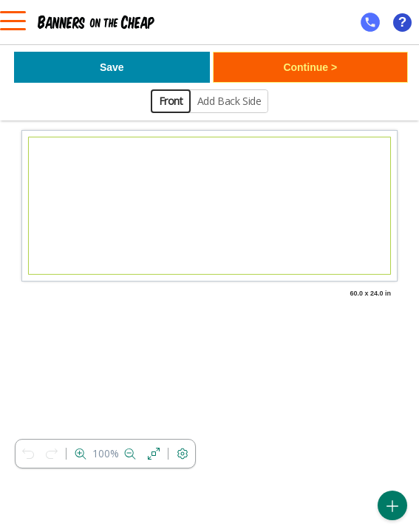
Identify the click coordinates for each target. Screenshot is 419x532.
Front (171, 101)
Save (112, 67)
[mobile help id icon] (370, 22)
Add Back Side (229, 101)
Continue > (310, 67)
